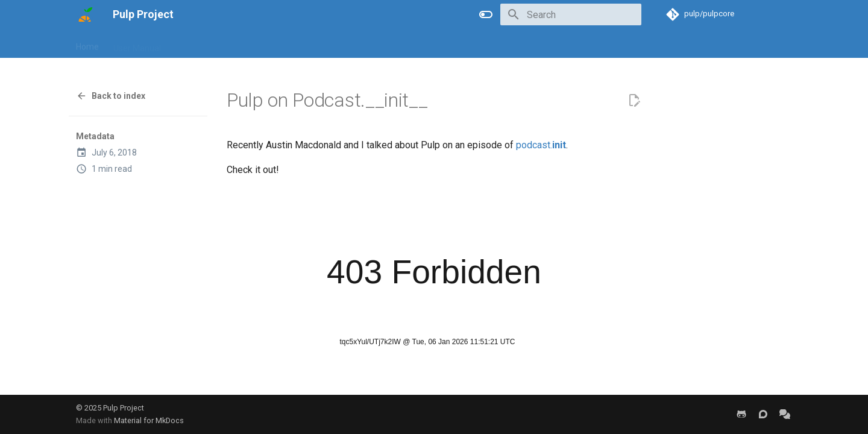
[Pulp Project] (85, 14)
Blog (267, 44)
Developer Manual (210, 44)
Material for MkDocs (149, 420)
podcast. (541, 145)
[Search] (571, 14)
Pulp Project (124, 408)
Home (87, 44)
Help (298, 44)
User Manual (137, 44)
